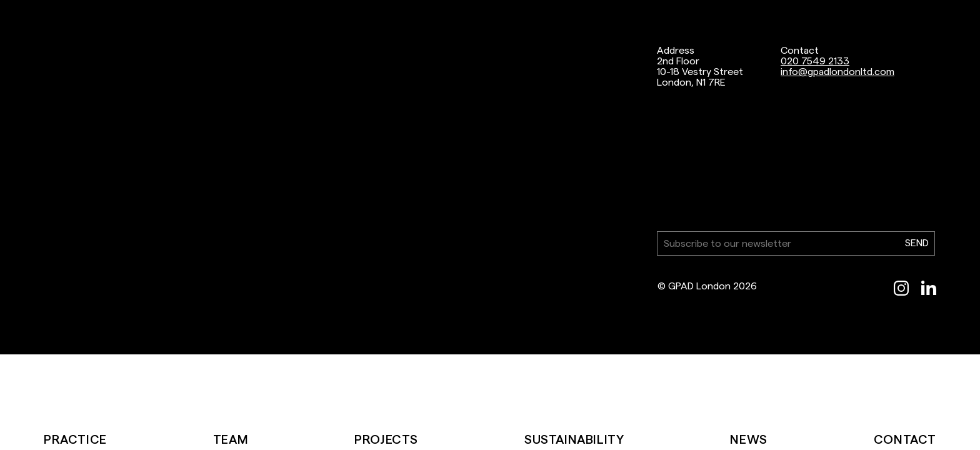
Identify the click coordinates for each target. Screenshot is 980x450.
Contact (905, 439)
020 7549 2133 (815, 61)
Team (231, 439)
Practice (75, 439)
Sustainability (574, 439)
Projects (386, 439)
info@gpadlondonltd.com (837, 72)
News (748, 439)
